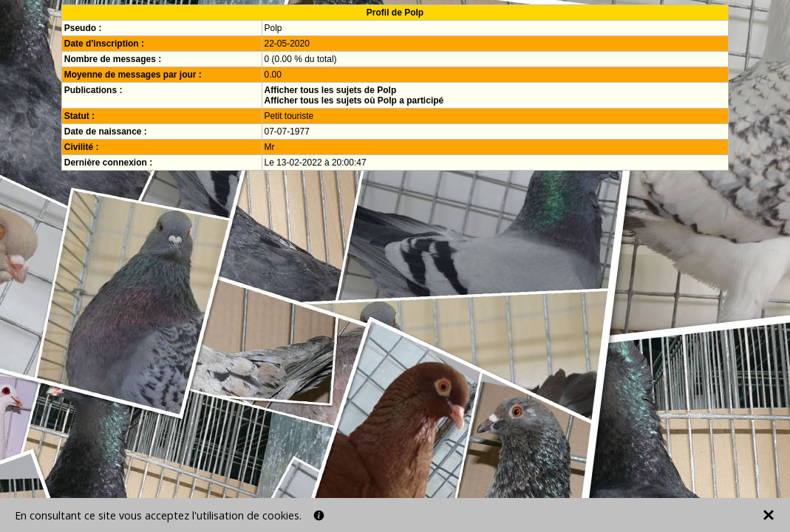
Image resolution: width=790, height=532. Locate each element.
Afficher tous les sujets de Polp (331, 90)
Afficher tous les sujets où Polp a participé (354, 100)
